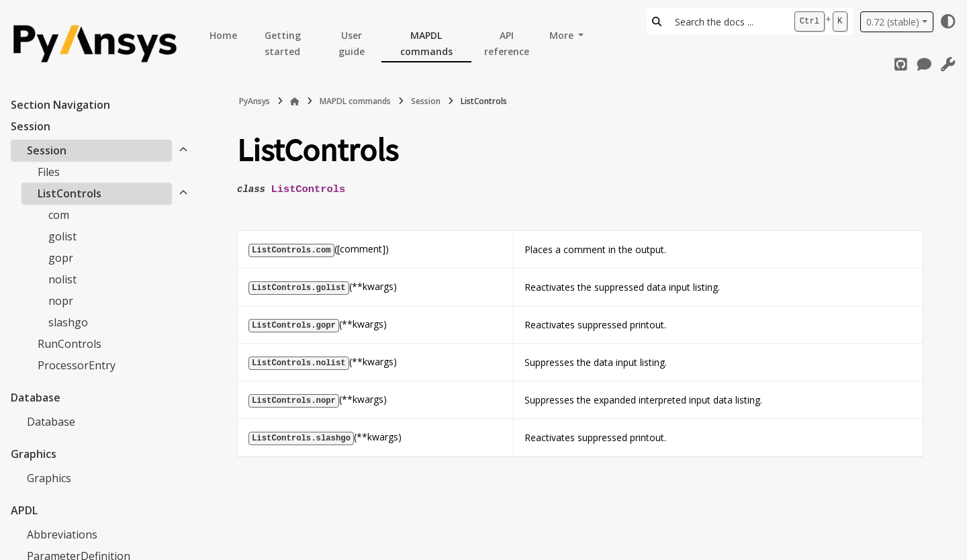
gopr (61, 258)
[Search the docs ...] (728, 21)
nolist (62, 279)
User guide (352, 43)
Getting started (283, 43)
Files (49, 172)
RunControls (70, 344)
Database (51, 422)
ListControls (70, 193)
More (563, 35)
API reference (507, 43)
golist (62, 236)
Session (47, 150)
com (59, 215)
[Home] (295, 101)
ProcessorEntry (77, 365)
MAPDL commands (426, 43)
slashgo (68, 322)
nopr (61, 301)
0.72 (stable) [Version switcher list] (893, 22)
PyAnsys (255, 101)
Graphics (49, 478)
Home (223, 35)
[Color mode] (948, 21)
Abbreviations (62, 534)
